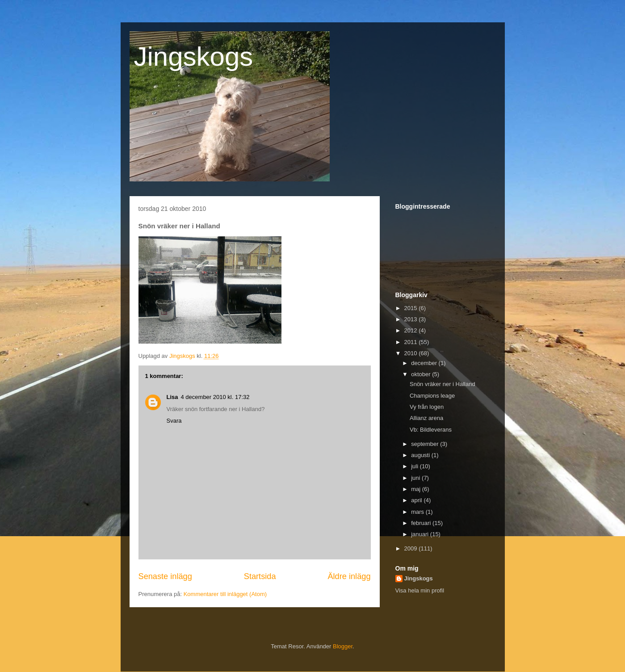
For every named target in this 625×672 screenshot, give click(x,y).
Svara (174, 421)
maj (417, 489)
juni (416, 478)
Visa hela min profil (420, 590)
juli (415, 466)
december (425, 363)
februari (422, 523)
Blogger (343, 646)
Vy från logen (427, 407)
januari (421, 534)
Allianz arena (426, 418)
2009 (412, 548)
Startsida (260, 576)
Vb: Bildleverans (431, 430)
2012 (412, 330)
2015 (412, 308)
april (417, 500)
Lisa (172, 397)
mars (418, 512)
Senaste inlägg (165, 576)
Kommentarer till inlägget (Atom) (225, 594)
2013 (412, 319)
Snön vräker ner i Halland (443, 384)
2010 (412, 353)
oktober (422, 374)
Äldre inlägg (349, 576)
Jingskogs (194, 57)
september (426, 444)
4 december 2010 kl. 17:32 (215, 397)
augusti (421, 455)
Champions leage (432, 396)
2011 (412, 342)
